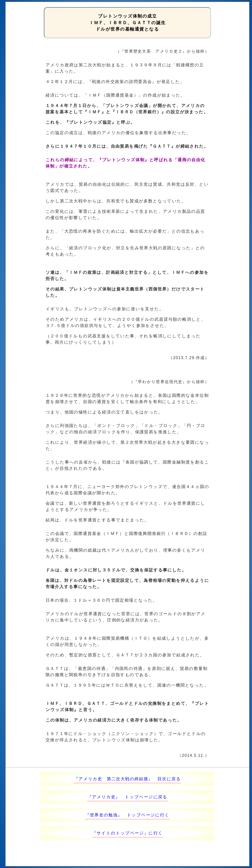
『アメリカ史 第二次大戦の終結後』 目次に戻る (127, 779)
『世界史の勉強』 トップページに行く (127, 815)
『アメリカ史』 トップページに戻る (127, 797)
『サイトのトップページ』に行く (127, 833)
